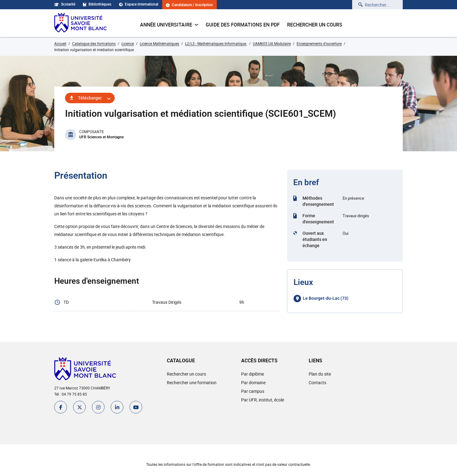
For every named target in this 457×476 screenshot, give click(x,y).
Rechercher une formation (192, 382)
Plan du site (320, 374)
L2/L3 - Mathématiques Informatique (216, 43)
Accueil (60, 43)
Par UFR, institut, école (263, 400)
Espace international (139, 4)
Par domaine (253, 382)
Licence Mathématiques (159, 43)
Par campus (253, 391)
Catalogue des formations (94, 43)
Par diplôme (253, 374)
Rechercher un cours (315, 25)
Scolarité (65, 4)
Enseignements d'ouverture (319, 43)
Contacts (317, 382)
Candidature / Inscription (189, 5)
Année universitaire (169, 25)
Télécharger (90, 98)
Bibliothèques (97, 4)
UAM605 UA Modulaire (272, 43)
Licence (128, 43)
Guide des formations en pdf (243, 25)
